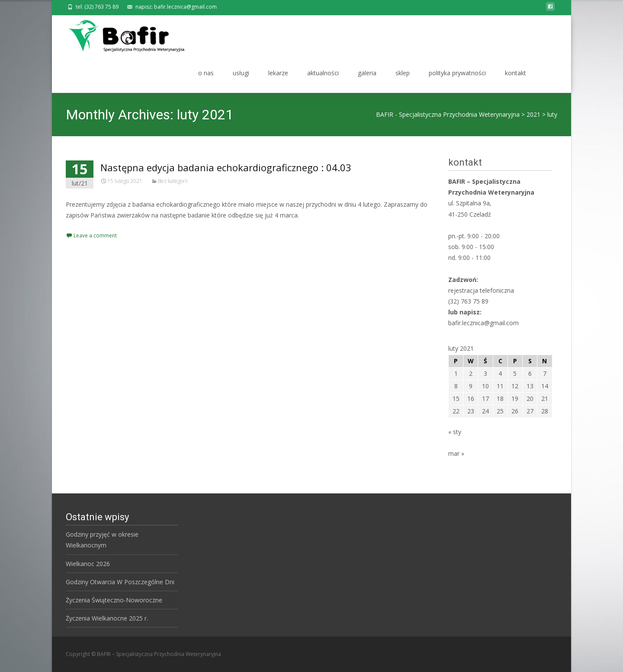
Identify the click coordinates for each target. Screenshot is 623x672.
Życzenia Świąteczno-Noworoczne (114, 600)
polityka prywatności (457, 81)
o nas (206, 81)
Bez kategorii (173, 181)
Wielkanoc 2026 (88, 564)
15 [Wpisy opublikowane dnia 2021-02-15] (456, 398)
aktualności (323, 81)
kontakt (515, 81)
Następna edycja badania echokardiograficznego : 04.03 (226, 167)
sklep (403, 81)
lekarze (278, 81)
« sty (455, 432)
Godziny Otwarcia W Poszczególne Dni (120, 582)
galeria (367, 81)
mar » (456, 453)
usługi (241, 81)
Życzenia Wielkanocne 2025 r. (107, 618)
